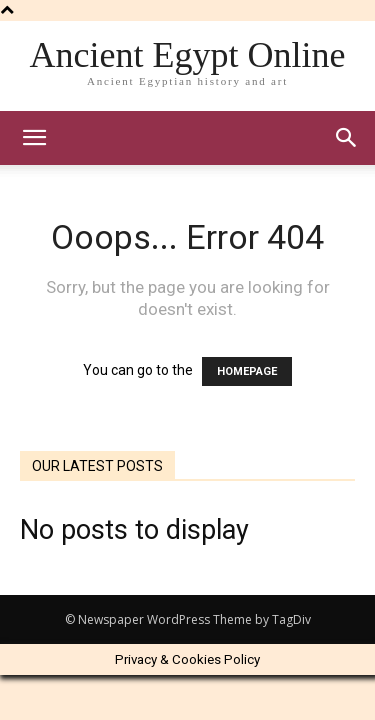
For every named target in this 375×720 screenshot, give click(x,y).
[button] (347, 138)
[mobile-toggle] (34, 138)
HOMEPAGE (247, 371)
